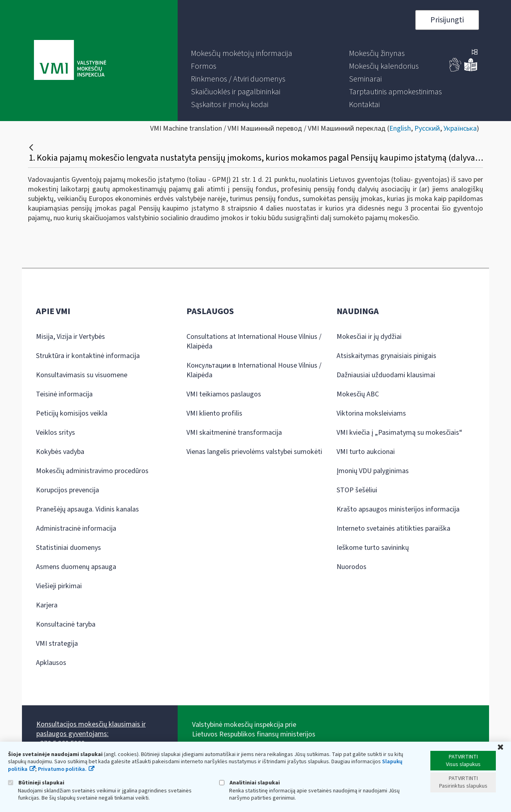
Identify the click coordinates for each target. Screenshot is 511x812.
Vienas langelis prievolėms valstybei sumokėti (254, 452)
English (400, 128)
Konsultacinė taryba (66, 624)
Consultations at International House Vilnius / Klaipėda (254, 341)
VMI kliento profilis (214, 413)
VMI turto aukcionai (366, 452)
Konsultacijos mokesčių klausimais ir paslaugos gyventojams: (91, 729)
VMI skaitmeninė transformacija (234, 433)
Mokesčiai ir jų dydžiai (369, 337)
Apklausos (51, 663)
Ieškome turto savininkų (373, 548)
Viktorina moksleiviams (371, 413)
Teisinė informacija (64, 394)
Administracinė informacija (76, 528)
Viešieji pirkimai (59, 586)
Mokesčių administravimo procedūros (92, 471)
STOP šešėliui (357, 490)
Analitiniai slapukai (250, 783)
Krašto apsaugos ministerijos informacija (398, 509)
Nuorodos (352, 567)
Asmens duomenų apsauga (76, 567)
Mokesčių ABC (358, 394)
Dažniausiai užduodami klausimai (386, 375)
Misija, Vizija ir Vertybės (70, 337)
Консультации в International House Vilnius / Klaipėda (254, 370)
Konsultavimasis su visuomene (82, 375)
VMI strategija (57, 644)
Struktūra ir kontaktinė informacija (88, 356)
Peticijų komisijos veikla (72, 413)
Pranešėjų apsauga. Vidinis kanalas (87, 509)
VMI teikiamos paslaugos (224, 394)
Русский (427, 128)
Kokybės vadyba (60, 452)
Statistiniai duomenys (68, 548)
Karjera (47, 605)
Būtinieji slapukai (36, 783)
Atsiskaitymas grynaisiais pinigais (386, 356)
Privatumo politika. (62, 769)
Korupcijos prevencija (67, 490)
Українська (460, 128)
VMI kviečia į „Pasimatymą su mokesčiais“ (399, 433)
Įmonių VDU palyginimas (373, 471)
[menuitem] (242, 54)
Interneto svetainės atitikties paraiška (393, 528)
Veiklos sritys (55, 433)
